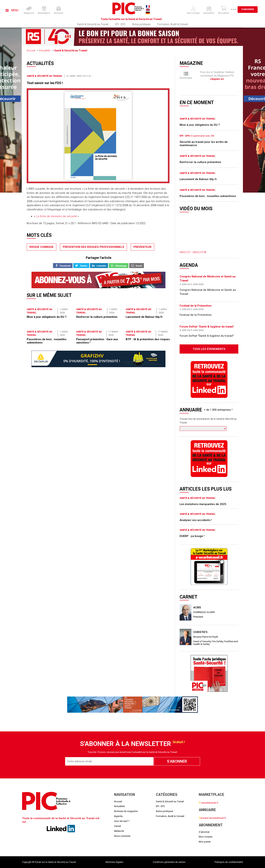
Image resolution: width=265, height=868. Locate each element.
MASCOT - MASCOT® (193, 252)
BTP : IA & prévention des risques (148, 339)
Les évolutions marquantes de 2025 (203, 504)
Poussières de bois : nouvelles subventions (208, 196)
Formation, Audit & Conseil (173, 24)
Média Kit (119, 831)
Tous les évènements (209, 349)
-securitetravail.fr (209, 803)
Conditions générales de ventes (169, 862)
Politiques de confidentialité (229, 862)
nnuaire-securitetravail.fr (212, 818)
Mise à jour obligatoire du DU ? (47, 317)
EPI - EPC (120, 24)
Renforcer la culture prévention (97, 317)
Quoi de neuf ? (122, 821)
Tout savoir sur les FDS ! (45, 83)
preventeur (142, 247)
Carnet (118, 826)
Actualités (45, 50)
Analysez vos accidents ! (196, 520)
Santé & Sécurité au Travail (93, 24)
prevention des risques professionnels (93, 247)
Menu (12, 10)
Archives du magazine (126, 811)
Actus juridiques (141, 24)
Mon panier (205, 842)
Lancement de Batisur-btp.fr (144, 317)
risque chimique (41, 247)
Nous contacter (122, 836)
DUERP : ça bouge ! (192, 536)
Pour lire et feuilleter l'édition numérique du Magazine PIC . (217, 76)
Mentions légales (114, 862)
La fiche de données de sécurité (56, 216)
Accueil (31, 50)
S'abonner (250, 9)
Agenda (118, 816)
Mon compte (206, 837)
